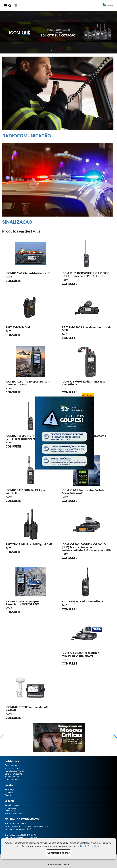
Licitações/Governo (13, 774)
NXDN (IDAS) (11, 811)
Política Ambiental (13, 777)
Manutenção (10, 808)
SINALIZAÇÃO (17, 222)
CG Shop (65, 865)
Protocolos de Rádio (14, 814)
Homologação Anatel (14, 771)
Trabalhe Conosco (13, 779)
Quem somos (11, 765)
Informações (10, 789)
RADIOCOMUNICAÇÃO (27, 136)
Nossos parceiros (12, 768)
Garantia (9, 795)
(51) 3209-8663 (31, 838)
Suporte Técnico (12, 805)
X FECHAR (88, 395)
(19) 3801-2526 (29, 835)
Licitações (9, 792)
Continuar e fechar (59, 853)
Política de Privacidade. (88, 846)
